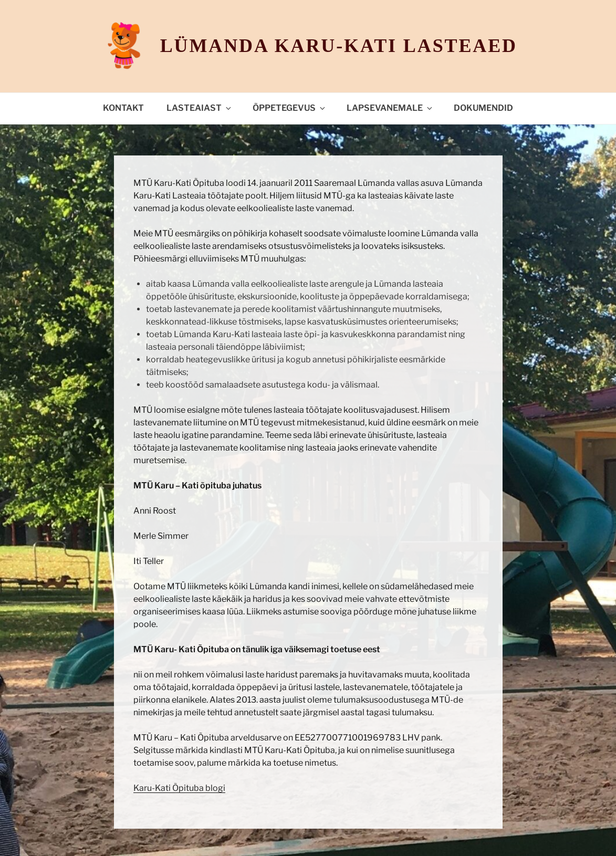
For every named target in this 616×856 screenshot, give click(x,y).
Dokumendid (483, 108)
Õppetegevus (290, 108)
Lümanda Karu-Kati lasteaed (339, 46)
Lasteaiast (200, 108)
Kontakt (123, 108)
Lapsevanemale (390, 108)
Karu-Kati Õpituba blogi (179, 788)
